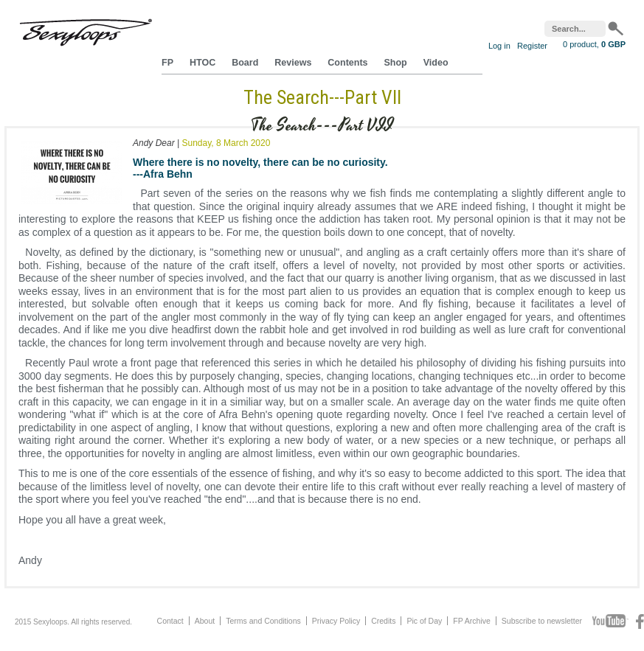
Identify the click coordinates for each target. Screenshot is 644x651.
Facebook (640, 622)
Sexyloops (86, 29)
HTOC (202, 63)
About (205, 621)
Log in (499, 46)
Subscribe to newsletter (542, 621)
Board (245, 63)
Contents (347, 63)
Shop (396, 63)
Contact (170, 621)
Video (436, 63)
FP (167, 63)
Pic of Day (424, 621)
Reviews (293, 63)
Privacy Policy (336, 621)
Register (532, 46)
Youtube (610, 622)
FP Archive (472, 621)
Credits (383, 621)
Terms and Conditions (263, 621)
